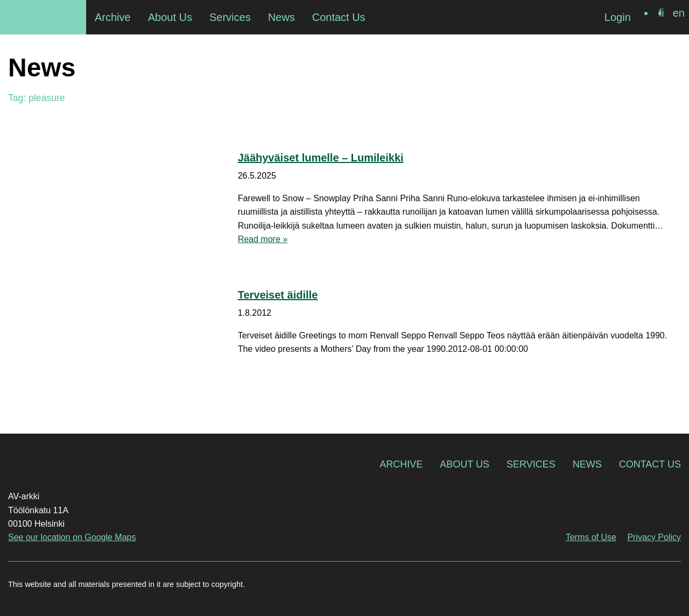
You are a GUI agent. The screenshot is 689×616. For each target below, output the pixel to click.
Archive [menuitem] (113, 17)
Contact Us (650, 464)
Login (618, 17)
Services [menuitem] (230, 17)
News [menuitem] (282, 17)
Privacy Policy (654, 537)
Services (531, 464)
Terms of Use (591, 537)
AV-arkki (43, 17)
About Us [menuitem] (170, 17)
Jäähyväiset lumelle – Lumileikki (321, 158)
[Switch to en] (679, 13)
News (587, 464)
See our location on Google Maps (72, 537)
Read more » (263, 239)
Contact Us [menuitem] (339, 17)
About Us (465, 464)
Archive (401, 464)
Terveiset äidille (278, 295)
